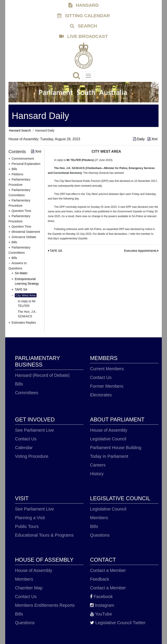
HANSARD (84, 5)
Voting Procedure (32, 456)
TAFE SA (21, 289)
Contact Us (101, 377)
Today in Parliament (109, 456)
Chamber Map (29, 588)
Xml (152, 139)
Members (99, 518)
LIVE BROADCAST (83, 36)
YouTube (101, 614)
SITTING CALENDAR (83, 16)
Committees (27, 393)
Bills (19, 384)
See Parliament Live (34, 430)
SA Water (21, 273)
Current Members (107, 369)
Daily (139, 139)
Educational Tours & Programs (44, 535)
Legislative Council (108, 439)
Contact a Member (108, 570)
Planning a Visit (30, 518)
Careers (98, 465)
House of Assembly (109, 430)
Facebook (101, 597)
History (97, 474)
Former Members (107, 386)
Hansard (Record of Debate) (42, 375)
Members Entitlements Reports (45, 605)
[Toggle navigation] (88, 76)
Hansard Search (20, 130)
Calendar (24, 448)
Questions (100, 535)
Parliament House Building (116, 448)
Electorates (101, 395)
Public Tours (27, 526)
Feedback (100, 579)
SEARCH (84, 26)
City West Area (26, 295)
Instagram (102, 605)
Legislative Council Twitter (118, 623)
